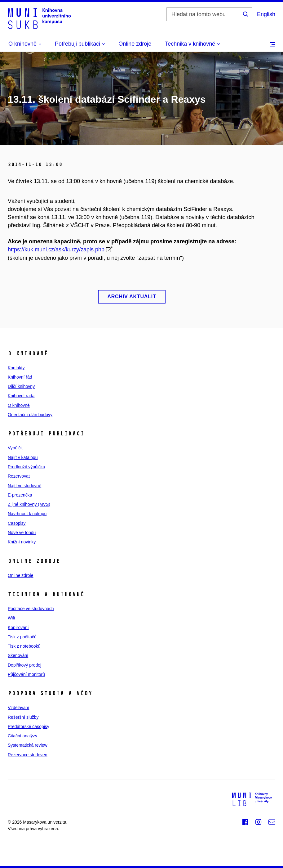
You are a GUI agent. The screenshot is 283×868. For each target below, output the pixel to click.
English (266, 14)
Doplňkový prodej (24, 665)
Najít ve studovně (24, 486)
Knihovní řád (20, 377)
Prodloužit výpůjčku (27, 467)
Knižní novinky (22, 542)
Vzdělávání (18, 708)
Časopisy (17, 523)
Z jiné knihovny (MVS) (29, 504)
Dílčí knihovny (21, 386)
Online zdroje (135, 44)
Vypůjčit (15, 448)
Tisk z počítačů (22, 637)
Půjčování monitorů (26, 674)
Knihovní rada (21, 396)
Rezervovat (19, 476)
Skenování (18, 655)
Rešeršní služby (23, 717)
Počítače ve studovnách (31, 609)
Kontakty (16, 368)
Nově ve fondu (22, 533)
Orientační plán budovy (30, 415)
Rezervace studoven (28, 755)
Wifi (11, 618)
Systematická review (28, 745)
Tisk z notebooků (24, 646)
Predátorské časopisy (29, 726)
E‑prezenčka (20, 495)
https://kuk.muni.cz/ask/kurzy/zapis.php (56, 250)
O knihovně (19, 405)
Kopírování (18, 627)
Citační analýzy (22, 736)
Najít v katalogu (23, 457)
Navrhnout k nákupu (27, 514)
